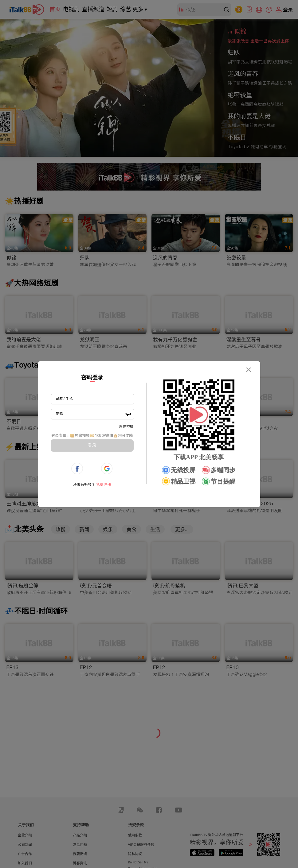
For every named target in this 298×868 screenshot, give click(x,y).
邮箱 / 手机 (64, 399)
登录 (92, 445)
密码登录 (92, 377)
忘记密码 (126, 427)
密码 (59, 414)
